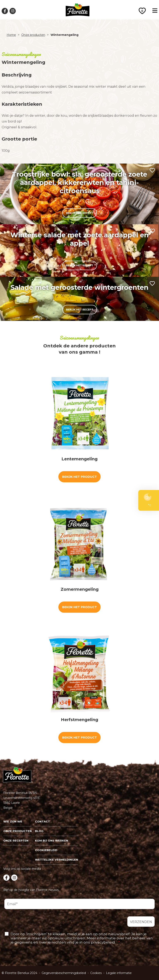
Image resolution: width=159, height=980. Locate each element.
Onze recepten (16, 841)
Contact (42, 821)
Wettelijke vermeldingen (57, 860)
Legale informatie (119, 973)
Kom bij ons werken (52, 841)
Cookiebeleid (46, 850)
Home (11, 35)
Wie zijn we (13, 821)
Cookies (96, 973)
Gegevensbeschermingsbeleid (64, 973)
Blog (39, 831)
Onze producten (33, 35)
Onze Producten (17, 831)
